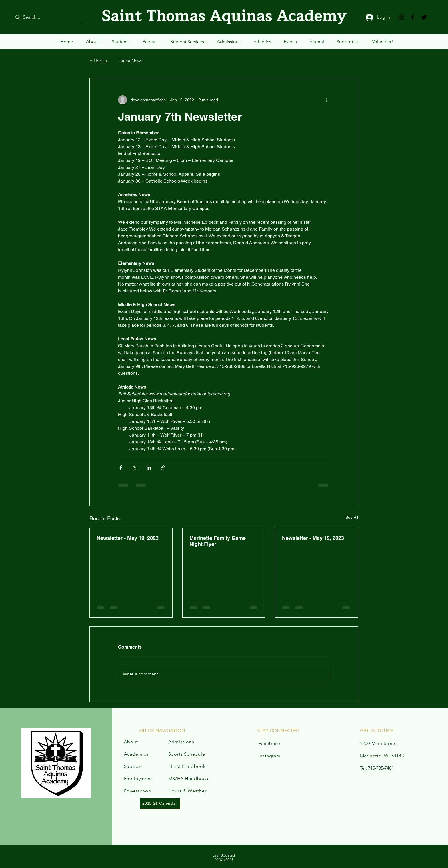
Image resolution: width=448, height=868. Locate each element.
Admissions (181, 742)
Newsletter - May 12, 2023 (313, 538)
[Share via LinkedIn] (149, 468)
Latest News (130, 61)
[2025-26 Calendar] (160, 804)
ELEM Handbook (187, 766)
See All (352, 517)
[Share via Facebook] (121, 468)
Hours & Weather (187, 791)
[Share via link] (163, 468)
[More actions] (326, 100)
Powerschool (138, 791)
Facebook (270, 743)
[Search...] (46, 17)
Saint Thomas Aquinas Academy (224, 16)
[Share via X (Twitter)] (135, 468)
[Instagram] (401, 17)
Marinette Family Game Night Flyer (218, 541)
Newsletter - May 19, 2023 (128, 538)
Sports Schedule (187, 754)
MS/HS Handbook (189, 779)
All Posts (98, 61)
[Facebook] (413, 17)
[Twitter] (424, 17)
